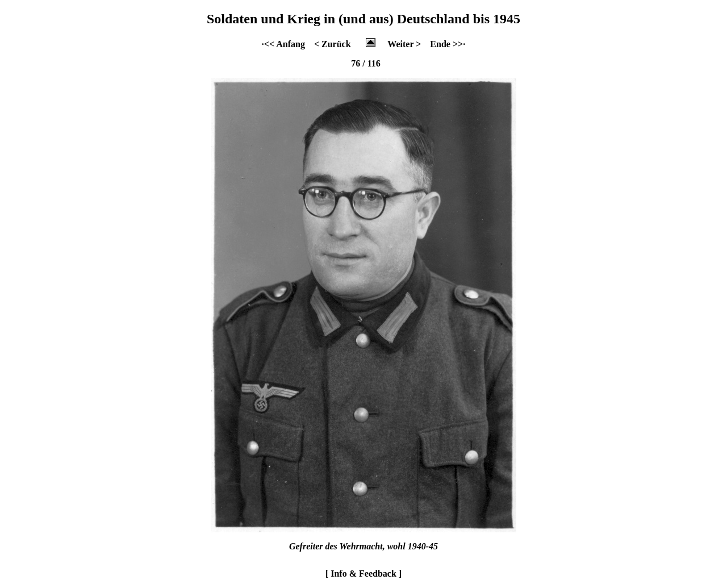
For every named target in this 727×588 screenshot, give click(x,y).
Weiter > (404, 44)
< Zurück (333, 44)
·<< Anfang (283, 44)
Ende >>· (448, 44)
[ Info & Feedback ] (363, 574)
